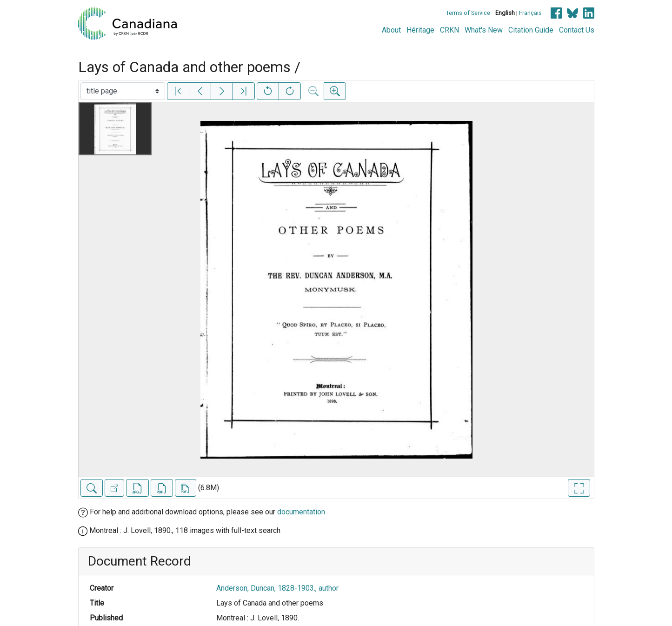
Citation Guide (531, 30)
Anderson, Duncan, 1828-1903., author (277, 588)
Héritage (420, 30)
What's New (484, 30)
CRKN (449, 30)
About (391, 30)
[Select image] (123, 91)
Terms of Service (468, 13)
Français (530, 13)
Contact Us (577, 30)
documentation (301, 512)
